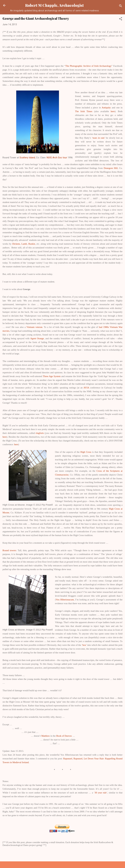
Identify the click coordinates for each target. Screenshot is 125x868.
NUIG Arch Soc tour (57, 158)
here (113, 111)
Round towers (9, 550)
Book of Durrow (64, 736)
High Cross (86, 452)
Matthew (45, 736)
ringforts (40, 433)
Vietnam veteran (34, 327)
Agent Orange (37, 338)
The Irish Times (84, 111)
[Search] (121, 6)
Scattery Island (27, 158)
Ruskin (32, 244)
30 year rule (100, 793)
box (84, 645)
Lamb (24, 244)
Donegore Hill (111, 168)
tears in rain (99, 138)
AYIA (86, 388)
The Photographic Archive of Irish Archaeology (88, 66)
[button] (121, 19)
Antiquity (106, 108)
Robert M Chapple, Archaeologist (54, 5)
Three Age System (52, 376)
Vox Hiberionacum (65, 600)
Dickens (16, 244)
